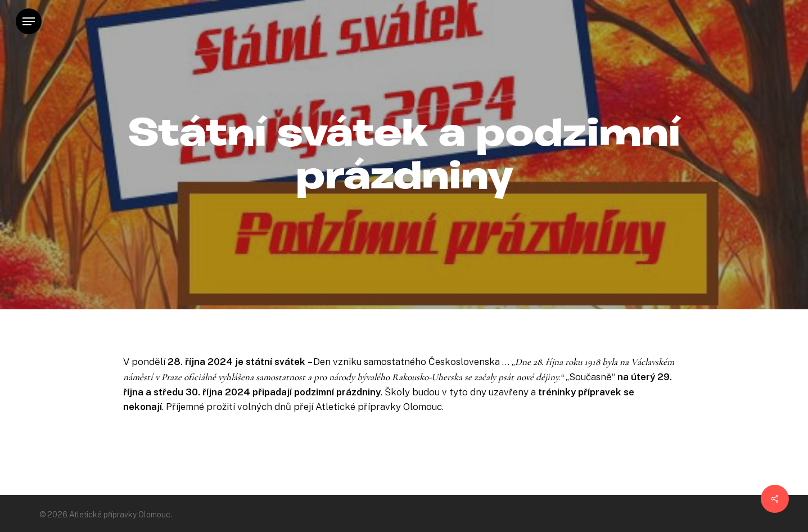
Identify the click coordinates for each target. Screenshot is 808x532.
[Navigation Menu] (29, 22)
